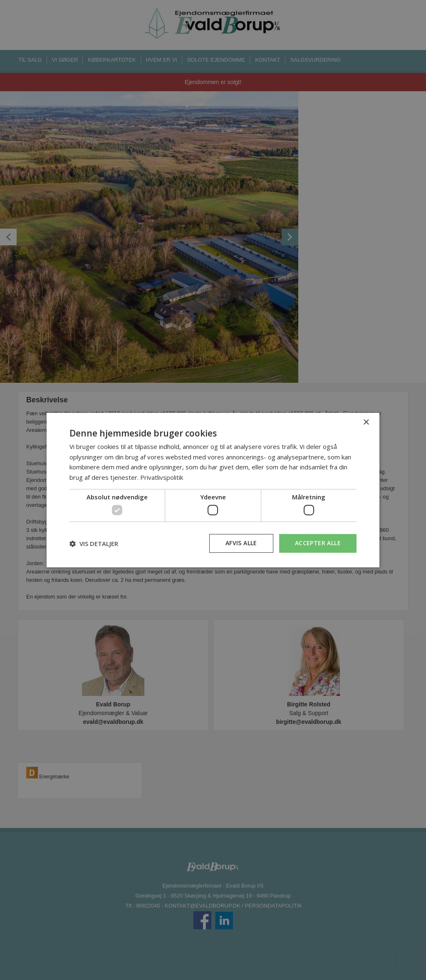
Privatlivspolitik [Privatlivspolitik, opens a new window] (162, 477)
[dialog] (213, 490)
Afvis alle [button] (241, 543)
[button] (94, 544)
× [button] (366, 423)
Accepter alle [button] (318, 543)
